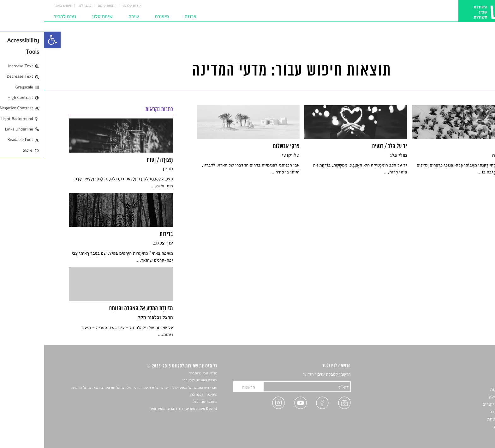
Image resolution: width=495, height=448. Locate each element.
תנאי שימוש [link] (460, 426)
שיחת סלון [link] (58, 16)
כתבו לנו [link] (41, 6)
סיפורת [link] (118, 16)
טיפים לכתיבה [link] (458, 412)
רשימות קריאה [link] (458, 397)
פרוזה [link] (146, 16)
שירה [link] (89, 16)
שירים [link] (465, 382)
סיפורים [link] (463, 375)
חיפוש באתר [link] (19, 6)
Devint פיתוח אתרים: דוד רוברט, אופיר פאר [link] (139, 409)
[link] (8, 40)
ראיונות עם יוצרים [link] (454, 404)
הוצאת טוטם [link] (63, 6)
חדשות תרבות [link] (458, 389)
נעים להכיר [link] (21, 16)
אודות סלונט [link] (88, 6)
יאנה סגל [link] (155, 402)
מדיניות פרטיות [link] (456, 419)
